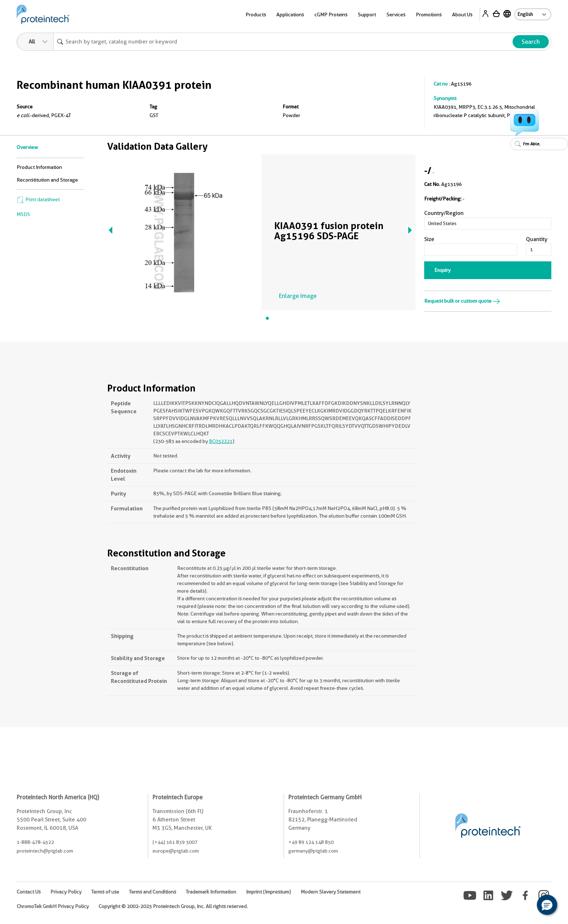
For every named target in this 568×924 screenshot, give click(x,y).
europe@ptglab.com (176, 851)
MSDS (23, 214)
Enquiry (443, 270)
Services (396, 14)
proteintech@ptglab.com (45, 851)
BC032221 (221, 441)
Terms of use (105, 892)
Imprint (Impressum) (268, 892)
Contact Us (29, 892)
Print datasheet (38, 199)
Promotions (429, 14)
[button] (547, 905)
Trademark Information (211, 892)
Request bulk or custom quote (462, 301)
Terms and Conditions (153, 892)
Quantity (537, 239)
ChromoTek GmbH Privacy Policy (53, 906)
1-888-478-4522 (35, 842)
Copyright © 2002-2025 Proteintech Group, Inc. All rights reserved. (173, 906)
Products (256, 14)
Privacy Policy (66, 892)
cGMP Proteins (331, 14)
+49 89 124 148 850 (311, 842)
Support (367, 14)
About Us (462, 14)
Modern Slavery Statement (331, 892)
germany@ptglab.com (313, 851)
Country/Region (444, 213)
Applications (290, 14)
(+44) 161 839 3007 (175, 842)
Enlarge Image (298, 296)
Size (429, 239)
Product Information (39, 167)
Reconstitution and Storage (47, 180)
